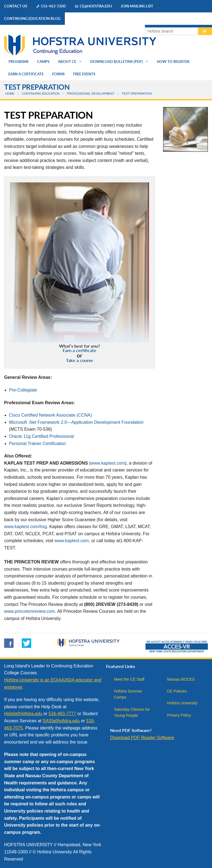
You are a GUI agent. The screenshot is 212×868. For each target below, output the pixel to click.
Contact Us (16, 6)
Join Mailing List (137, 6)
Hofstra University (182, 703)
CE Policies (177, 691)
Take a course (79, 360)
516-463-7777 (62, 714)
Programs (18, 62)
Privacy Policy (179, 715)
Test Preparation (37, 87)
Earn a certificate (79, 350)
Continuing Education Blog (32, 18)
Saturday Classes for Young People (132, 712)
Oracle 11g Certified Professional (42, 436)
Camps (43, 62)
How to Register (173, 62)
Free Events (84, 74)
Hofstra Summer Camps (128, 694)
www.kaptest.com (108, 463)
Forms (58, 74)
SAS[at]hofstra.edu (61, 721)
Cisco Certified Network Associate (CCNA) (51, 415)
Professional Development (91, 94)
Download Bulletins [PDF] (116, 62)
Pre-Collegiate (23, 390)
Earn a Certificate (26, 74)
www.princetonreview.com (30, 611)
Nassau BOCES (181, 679)
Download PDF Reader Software (142, 738)
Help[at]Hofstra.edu (23, 714)
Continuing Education (41, 94)
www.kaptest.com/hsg (26, 527)
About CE (67, 62)
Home (10, 94)
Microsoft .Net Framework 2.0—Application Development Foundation (76, 422)
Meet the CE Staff (129, 679)
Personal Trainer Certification (38, 444)
